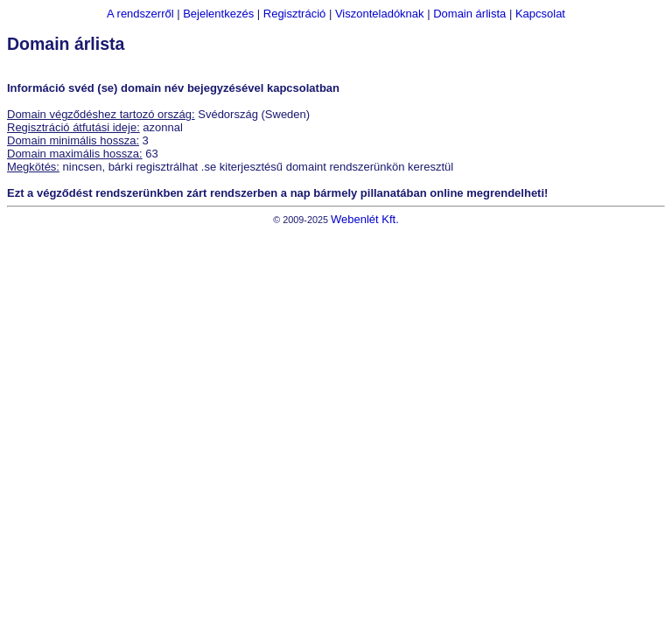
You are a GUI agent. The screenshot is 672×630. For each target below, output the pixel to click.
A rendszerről (140, 14)
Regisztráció (295, 14)
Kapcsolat (540, 14)
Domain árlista (469, 14)
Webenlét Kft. (365, 219)
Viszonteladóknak (380, 14)
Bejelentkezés (218, 14)
